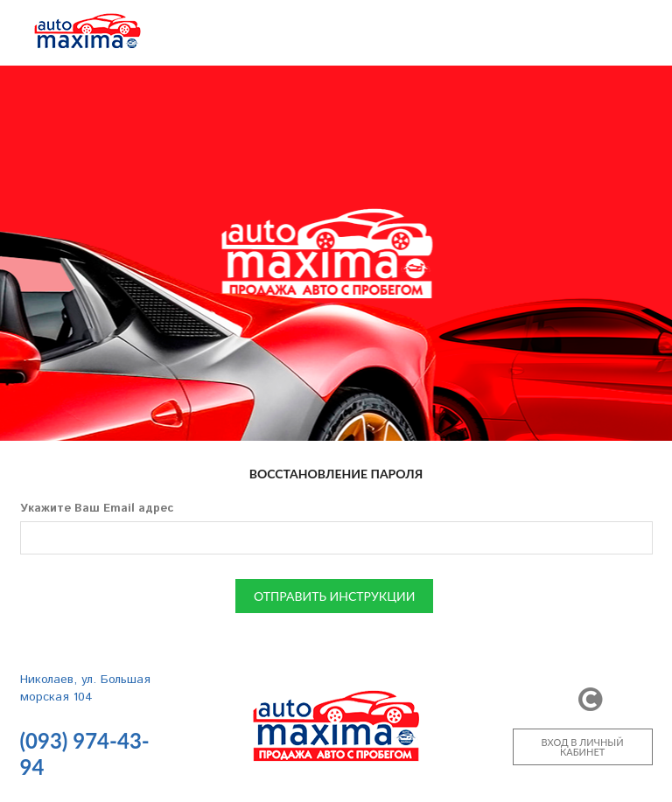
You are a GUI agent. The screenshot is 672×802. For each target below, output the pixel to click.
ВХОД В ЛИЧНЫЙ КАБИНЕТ (583, 747)
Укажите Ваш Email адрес (97, 509)
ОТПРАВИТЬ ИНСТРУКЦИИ (334, 596)
